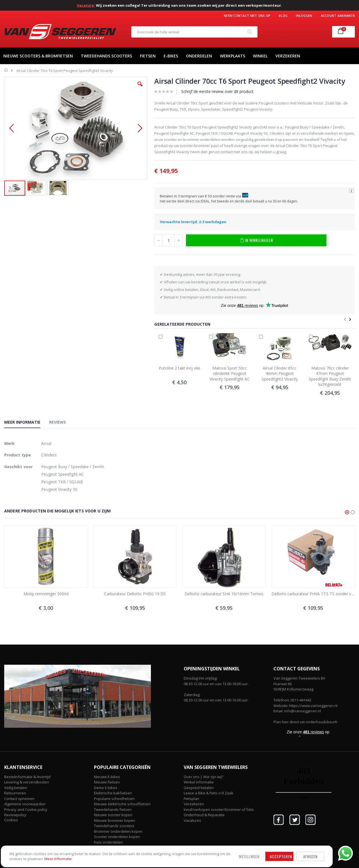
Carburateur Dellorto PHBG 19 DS (135, 594)
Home (6, 70)
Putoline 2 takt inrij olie (179, 368)
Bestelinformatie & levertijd (27, 777)
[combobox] (194, 32)
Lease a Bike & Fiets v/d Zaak (209, 793)
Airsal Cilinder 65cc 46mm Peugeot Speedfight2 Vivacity (280, 374)
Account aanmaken (338, 16)
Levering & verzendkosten (27, 782)
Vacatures (192, 820)
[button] (140, 88)
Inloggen (304, 16)
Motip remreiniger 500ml (46, 594)
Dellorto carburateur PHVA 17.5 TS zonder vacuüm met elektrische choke (313, 594)
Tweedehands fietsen (113, 809)
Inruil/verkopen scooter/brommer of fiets (219, 809)
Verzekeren (194, 804)
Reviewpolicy (15, 815)
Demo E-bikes (106, 788)
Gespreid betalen (199, 788)
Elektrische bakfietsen (113, 793)
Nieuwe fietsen (107, 782)
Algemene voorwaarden (25, 804)
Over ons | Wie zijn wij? (203, 777)
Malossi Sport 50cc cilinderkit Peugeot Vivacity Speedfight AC (230, 374)
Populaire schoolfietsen (114, 799)
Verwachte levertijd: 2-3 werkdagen (193, 222)
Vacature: (86, 5)
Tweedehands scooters (114, 826)
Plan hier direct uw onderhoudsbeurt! (305, 722)
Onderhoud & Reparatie (204, 815)
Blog (283, 16)
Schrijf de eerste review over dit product (217, 91)
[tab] (27, 423)
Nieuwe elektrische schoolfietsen (122, 804)
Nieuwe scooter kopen (113, 815)
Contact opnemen (19, 799)
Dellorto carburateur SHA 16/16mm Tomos (224, 594)
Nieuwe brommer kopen (115, 820)
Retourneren (15, 793)
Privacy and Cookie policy (26, 809)
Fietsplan (191, 799)
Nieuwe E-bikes (107, 777)
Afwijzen (179, 847)
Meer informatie (45, 854)
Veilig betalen (16, 788)
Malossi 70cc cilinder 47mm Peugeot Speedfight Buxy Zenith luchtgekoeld (330, 376)
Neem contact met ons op (247, 16)
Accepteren (150, 847)
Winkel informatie (199, 782)
